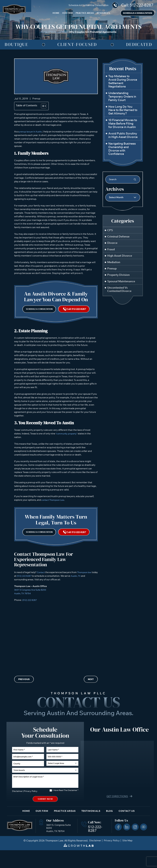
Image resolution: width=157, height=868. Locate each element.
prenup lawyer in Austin (31, 132)
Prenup (37, 99)
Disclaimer (17, 808)
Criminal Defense (119, 237)
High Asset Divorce (120, 257)
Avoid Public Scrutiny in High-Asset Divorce (123, 135)
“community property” (68, 437)
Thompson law (86, 579)
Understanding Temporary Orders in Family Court (122, 96)
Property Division (119, 276)
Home (56, 13)
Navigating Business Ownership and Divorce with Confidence (122, 149)
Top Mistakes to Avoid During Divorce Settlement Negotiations (123, 81)
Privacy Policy (29, 808)
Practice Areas (85, 13)
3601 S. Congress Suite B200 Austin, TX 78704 (57, 846)
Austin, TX (83, 582)
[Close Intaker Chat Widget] (147, 772)
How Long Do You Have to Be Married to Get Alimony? (123, 110)
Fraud (111, 250)
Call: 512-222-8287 (77, 311)
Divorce (113, 243)
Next (91, 686)
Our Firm (68, 13)
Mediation (114, 263)
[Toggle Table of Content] (42, 106)
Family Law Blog (58, 32)
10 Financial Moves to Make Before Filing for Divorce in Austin (123, 123)
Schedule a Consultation (138, 13)
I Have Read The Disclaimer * (65, 807)
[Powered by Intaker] (131, 862)
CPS (110, 230)
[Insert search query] (123, 179)
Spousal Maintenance (122, 283)
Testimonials (92, 828)
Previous (24, 686)
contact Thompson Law (54, 503)
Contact (41, 579)
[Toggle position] (141, 772)
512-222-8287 (142, 5)
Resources (103, 13)
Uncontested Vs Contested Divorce (120, 291)
